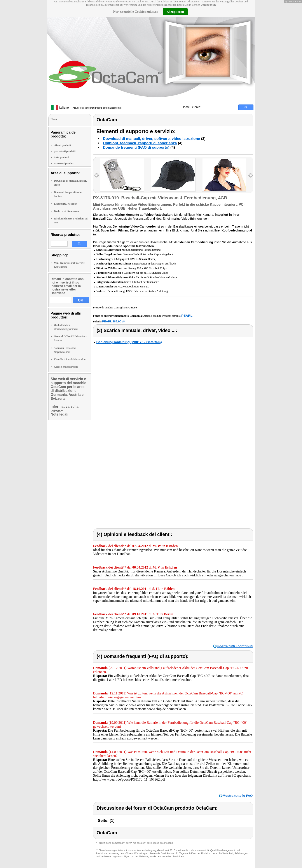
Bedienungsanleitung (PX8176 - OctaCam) (129, 342)
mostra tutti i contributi (235, 646)
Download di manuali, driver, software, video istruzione (152, 139)
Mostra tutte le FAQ (238, 796)
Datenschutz (209, 5)
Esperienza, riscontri (66, 204)
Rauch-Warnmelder (70, 359)
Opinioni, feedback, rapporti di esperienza (140, 143)
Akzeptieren (175, 12)
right (251, 175)
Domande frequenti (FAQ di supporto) (136, 147)
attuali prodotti (63, 145)
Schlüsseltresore (66, 367)
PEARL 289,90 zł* (114, 321)
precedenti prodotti (65, 151)
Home (186, 107)
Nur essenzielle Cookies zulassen (136, 12)
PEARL (187, 316)
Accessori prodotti (64, 164)
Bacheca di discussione (67, 211)
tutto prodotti (62, 157)
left (97, 175)
